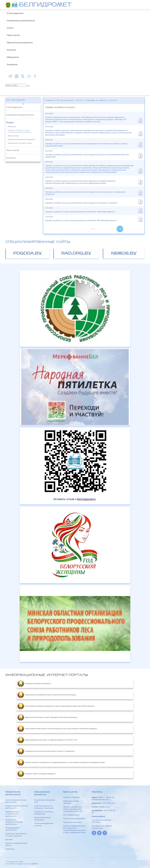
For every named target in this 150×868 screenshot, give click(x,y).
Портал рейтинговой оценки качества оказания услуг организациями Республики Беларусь (57, 729)
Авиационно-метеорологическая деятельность (14, 822)
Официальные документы (20, 42)
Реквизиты (12, 127)
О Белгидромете (15, 13)
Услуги (10, 28)
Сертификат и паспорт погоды (20, 143)
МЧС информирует (71, 815)
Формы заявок (13, 136)
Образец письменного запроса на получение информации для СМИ (73, 809)
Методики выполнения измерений (21, 139)
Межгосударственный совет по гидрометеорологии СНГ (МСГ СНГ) (47, 740)
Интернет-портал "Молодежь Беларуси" (37, 774)
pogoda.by (28, 254)
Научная (9, 839)
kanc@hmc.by (104, 807)
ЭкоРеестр (10, 849)
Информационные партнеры (71, 802)
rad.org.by (76, 254)
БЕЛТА (35, 864)
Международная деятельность (12, 829)
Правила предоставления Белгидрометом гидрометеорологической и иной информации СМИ (74, 829)
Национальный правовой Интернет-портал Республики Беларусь (47, 695)
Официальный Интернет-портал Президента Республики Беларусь (47, 717)
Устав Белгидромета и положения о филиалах (44, 807)
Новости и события (71, 797)
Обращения (13, 57)
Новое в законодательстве (74, 819)
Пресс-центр (13, 35)
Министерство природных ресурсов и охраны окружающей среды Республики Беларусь (56, 706)
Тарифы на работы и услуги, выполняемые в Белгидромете (20, 131)
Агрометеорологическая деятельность (16, 801)
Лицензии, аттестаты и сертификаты (44, 813)
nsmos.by (124, 254)
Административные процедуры (43, 819)
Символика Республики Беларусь (34, 684)
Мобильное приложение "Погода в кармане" (16, 835)
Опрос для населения (72, 822)
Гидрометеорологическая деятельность (17, 807)
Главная (50, 100)
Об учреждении (16, 100)
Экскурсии (12, 64)
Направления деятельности (21, 20)
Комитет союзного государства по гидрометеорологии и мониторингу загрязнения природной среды (61, 762)
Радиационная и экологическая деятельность (12, 814)
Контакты (11, 50)
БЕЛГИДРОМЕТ (45, 5)
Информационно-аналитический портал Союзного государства (46, 751)
